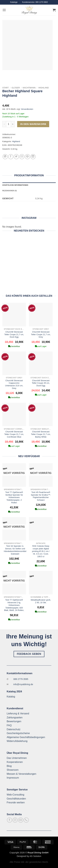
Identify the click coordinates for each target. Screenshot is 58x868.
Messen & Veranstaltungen (21, 774)
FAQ (9, 725)
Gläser (16, 88)
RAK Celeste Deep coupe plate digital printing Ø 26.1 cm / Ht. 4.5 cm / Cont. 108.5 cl (41, 551)
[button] (4, 10)
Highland (44, 88)
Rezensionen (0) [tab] (10, 191)
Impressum (13, 778)
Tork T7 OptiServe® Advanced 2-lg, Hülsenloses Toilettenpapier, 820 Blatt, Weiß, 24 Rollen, (14, 605)
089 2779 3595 (21, 679)
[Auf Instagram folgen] (15, 820)
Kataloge (14, 2)
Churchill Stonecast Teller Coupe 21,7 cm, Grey (41, 334)
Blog (9, 766)
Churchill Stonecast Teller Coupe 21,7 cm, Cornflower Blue (14, 434)
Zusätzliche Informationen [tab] (15, 185)
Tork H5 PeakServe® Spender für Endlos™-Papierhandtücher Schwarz (41, 496)
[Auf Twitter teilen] (16, 157)
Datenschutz (14, 729)
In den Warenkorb (33, 124)
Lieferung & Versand (18, 714)
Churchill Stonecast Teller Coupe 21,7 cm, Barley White (41, 434)
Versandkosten (27, 109)
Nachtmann (29, 88)
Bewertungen (14, 721)
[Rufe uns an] (26, 820)
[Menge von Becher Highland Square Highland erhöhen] (13, 124)
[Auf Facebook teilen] (11, 157)
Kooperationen (15, 762)
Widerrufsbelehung (17, 741)
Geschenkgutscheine (18, 733)
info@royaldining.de (23, 684)
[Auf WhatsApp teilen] (5, 157)
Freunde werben (16, 802)
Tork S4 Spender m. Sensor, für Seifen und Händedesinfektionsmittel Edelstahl (15, 550)
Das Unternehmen (17, 758)
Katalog (11, 697)
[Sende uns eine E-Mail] (21, 820)
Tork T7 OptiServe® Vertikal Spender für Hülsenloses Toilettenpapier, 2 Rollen (14, 498)
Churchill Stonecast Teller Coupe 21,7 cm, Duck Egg (14, 334)
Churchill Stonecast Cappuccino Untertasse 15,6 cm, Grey (14, 384)
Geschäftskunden (16, 799)
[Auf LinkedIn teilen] (33, 157)
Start (5, 88)
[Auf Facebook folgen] (10, 820)
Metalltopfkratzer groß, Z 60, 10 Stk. (41, 601)
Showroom (13, 770)
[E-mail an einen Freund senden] (22, 157)
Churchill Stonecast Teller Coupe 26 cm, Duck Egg (41, 383)
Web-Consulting (15, 795)
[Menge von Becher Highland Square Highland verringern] (4, 124)
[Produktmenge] (9, 124)
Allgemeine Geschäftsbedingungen (26, 737)
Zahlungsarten (15, 718)
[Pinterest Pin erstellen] (27, 157)
